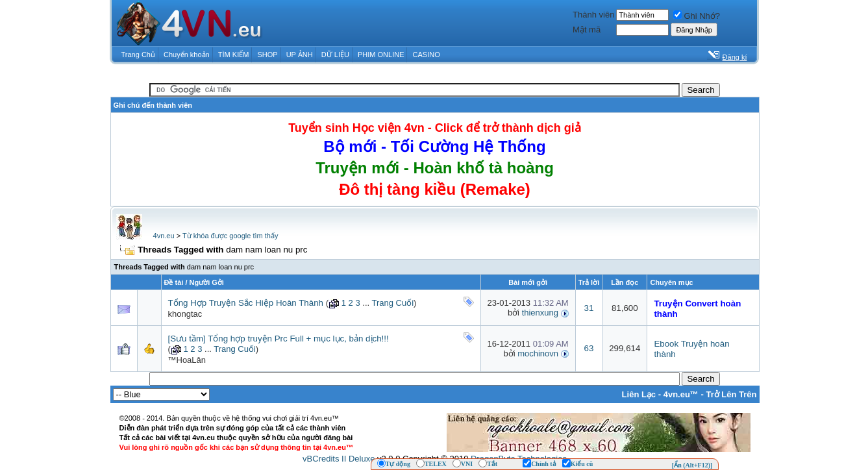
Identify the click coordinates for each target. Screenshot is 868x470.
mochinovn (538, 353)
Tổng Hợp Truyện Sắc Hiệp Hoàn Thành (246, 303)
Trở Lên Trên (731, 394)
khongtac (185, 314)
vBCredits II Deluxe (339, 459)
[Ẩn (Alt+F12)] (692, 465)
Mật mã (587, 30)
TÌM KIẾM (234, 55)
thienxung (540, 313)
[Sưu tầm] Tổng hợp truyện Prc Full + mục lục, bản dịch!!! (279, 339)
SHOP (267, 55)
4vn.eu (164, 236)
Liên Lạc (639, 394)
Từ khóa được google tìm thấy (230, 236)
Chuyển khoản (187, 55)
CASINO (427, 55)
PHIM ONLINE (381, 55)
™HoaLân (187, 360)
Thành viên (593, 15)
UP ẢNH (300, 55)
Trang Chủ (138, 55)
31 (589, 308)
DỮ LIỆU (335, 55)
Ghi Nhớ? (697, 16)
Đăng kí (735, 57)
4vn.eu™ (681, 394)
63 (589, 348)
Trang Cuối (392, 303)
